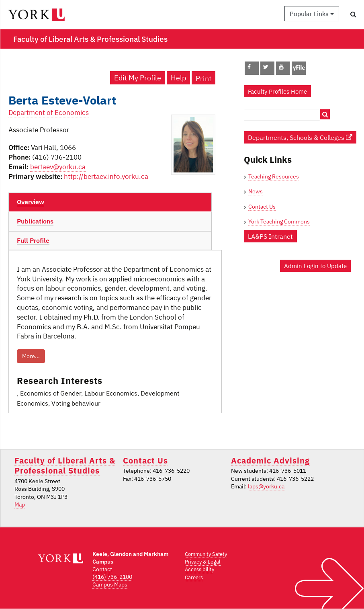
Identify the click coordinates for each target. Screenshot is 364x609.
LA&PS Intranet (270, 236)
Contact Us (262, 207)
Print (203, 79)
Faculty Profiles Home (277, 91)
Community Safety (206, 554)
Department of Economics (49, 113)
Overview (31, 202)
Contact (102, 569)
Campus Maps (110, 584)
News (256, 191)
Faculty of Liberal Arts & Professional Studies (65, 465)
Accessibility (199, 569)
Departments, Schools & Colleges (300, 137)
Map (20, 504)
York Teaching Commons (279, 221)
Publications (35, 221)
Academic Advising (270, 460)
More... (31, 356)
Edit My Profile (138, 78)
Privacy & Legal (203, 562)
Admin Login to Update (315, 266)
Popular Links (312, 14)
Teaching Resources (274, 176)
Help (178, 78)
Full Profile (33, 240)
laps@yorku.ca (266, 486)
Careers (194, 577)
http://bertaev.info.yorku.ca (106, 176)
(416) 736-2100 (112, 577)
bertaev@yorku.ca (58, 167)
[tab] (110, 202)
